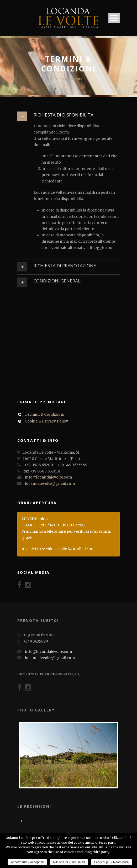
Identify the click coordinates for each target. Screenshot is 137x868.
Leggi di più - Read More (111, 862)
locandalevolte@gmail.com (50, 483)
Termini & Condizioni (44, 414)
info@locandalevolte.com (48, 477)
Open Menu (114, 18)
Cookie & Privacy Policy (46, 421)
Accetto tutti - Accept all (27, 862)
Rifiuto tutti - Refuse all (69, 862)
